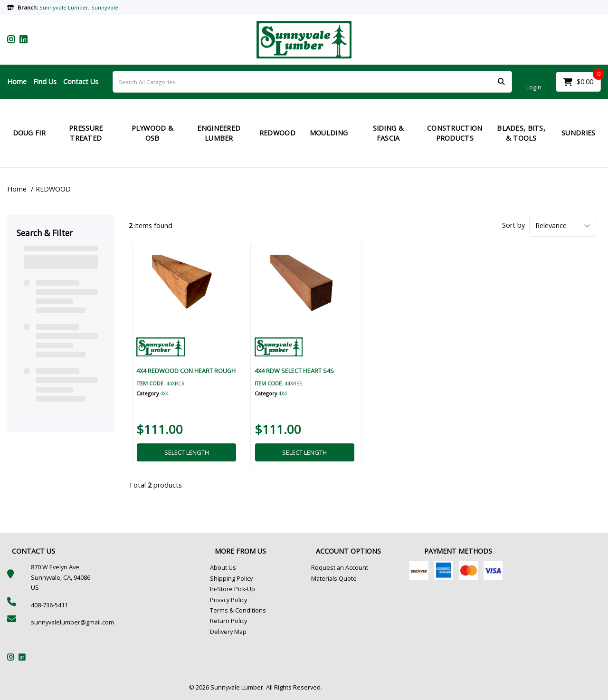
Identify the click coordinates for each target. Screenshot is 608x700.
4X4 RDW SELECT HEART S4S (294, 371)
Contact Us (81, 82)
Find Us (45, 82)
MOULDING (329, 133)
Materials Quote (334, 579)
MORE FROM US (240, 551)
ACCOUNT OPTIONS (348, 551)
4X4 (164, 393)
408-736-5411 (49, 605)
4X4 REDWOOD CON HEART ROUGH (186, 371)
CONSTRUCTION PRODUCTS (455, 133)
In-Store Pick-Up (233, 589)
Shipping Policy (231, 579)
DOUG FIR (29, 133)
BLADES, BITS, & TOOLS (521, 133)
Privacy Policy (228, 600)
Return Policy (228, 621)
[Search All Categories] (312, 82)
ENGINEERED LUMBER (219, 133)
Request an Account (340, 568)
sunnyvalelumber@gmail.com (72, 622)
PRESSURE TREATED (86, 133)
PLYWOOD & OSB (153, 133)
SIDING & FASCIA (388, 133)
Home (17, 82)
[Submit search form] (501, 82)
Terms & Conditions (238, 610)
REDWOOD (277, 133)
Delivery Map (228, 632)
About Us (223, 568)
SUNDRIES (578, 133)
